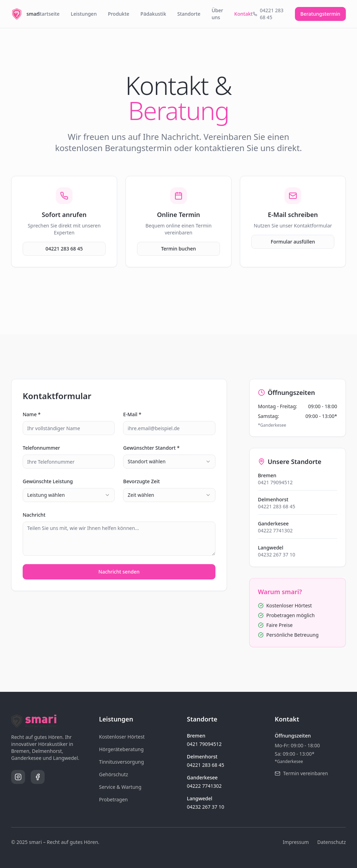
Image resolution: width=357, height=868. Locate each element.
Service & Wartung (120, 787)
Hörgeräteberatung (121, 749)
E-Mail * (132, 414)
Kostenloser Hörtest (122, 737)
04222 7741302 (275, 530)
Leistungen (84, 14)
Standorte (189, 14)
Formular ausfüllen (293, 242)
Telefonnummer (41, 448)
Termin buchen (178, 249)
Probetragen (113, 799)
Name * (32, 414)
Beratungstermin (320, 14)
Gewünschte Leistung (48, 481)
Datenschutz (332, 842)
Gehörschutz (113, 774)
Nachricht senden (119, 572)
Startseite (48, 14)
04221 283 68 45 (64, 249)
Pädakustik (153, 14)
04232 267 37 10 (277, 555)
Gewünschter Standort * (151, 448)
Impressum (296, 842)
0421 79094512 (275, 482)
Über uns (217, 14)
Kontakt (244, 14)
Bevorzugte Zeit (141, 481)
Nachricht (34, 515)
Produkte (118, 14)
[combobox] (169, 462)
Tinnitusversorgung (121, 762)
